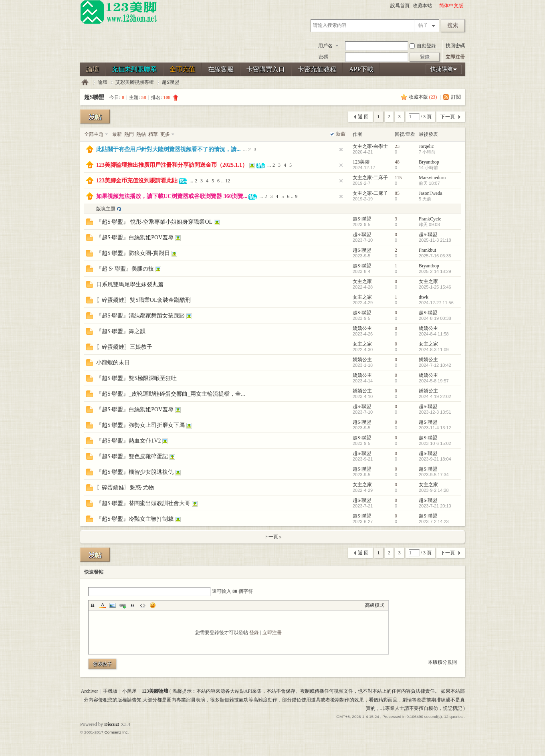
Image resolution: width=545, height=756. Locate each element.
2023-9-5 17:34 (434, 475)
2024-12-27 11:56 (436, 303)
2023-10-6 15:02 (435, 443)
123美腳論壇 (85, 82)
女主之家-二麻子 (370, 178)
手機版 (110, 691)
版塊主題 (106, 209)
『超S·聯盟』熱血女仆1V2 (128, 441)
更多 (165, 134)
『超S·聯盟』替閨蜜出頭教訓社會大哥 (143, 503)
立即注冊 (455, 57)
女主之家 (362, 281)
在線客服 (221, 69)
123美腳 (361, 162)
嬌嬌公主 (362, 328)
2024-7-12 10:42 (435, 365)
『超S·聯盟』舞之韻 (121, 331)
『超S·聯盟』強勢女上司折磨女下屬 (140, 425)
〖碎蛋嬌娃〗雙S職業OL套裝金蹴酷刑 (143, 300)
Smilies (153, 605)
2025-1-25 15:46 (435, 287)
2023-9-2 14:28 (434, 490)
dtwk (424, 297)
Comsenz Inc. (116, 732)
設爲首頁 (400, 6)
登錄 (254, 633)
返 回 (363, 117)
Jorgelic (426, 146)
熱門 (129, 134)
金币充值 (182, 69)
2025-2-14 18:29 (435, 271)
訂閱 (456, 97)
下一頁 (448, 117)
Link (123, 605)
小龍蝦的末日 (113, 363)
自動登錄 (423, 46)
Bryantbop (429, 162)
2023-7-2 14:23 (434, 522)
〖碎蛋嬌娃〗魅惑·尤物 (125, 488)
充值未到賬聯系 (134, 69)
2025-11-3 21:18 (435, 240)
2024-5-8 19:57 (434, 381)
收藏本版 (423, 97)
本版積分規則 (442, 662)
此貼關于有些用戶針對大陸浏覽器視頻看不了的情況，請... (169, 149)
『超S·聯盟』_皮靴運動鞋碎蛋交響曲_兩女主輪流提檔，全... (171, 394)
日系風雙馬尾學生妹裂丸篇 (130, 284)
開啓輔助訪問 (436, 6)
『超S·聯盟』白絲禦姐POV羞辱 (135, 238)
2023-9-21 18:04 (435, 459)
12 (228, 181)
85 (397, 193)
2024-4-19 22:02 (435, 396)
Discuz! (112, 724)
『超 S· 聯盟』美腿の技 (125, 269)
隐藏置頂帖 (341, 150)
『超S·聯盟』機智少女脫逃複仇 (135, 472)
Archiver (90, 691)
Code (143, 605)
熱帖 (141, 134)
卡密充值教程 (317, 69)
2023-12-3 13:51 (435, 412)
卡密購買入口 (266, 69)
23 (397, 146)
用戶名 (325, 46)
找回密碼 (455, 46)
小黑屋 (129, 691)
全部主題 (94, 134)
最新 (117, 134)
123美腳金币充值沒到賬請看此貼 (137, 181)
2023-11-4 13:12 (435, 428)
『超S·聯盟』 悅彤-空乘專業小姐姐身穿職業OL (154, 222)
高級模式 (375, 605)
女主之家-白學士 (370, 146)
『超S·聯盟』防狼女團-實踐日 (133, 253)
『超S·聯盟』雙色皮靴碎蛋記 (132, 456)
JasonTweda (430, 193)
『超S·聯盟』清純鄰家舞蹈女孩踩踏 (140, 316)
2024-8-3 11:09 (434, 350)
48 (397, 162)
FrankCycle (430, 219)
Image (113, 605)
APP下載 (361, 69)
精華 (153, 134)
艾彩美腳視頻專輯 (135, 82)
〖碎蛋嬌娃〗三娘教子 (124, 347)
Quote (133, 605)
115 (398, 178)
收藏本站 (422, 6)
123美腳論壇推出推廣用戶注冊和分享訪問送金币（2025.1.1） (172, 165)
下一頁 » (273, 537)
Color (103, 605)
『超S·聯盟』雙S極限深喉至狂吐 (136, 378)
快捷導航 (442, 69)
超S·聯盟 (362, 219)
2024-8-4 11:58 (434, 334)
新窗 (341, 134)
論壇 (93, 69)
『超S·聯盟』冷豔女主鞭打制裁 (135, 519)
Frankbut (427, 250)
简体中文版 (451, 6)
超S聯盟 (171, 82)
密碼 (323, 57)
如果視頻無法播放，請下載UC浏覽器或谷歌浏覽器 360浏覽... (172, 196)
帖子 (423, 25)
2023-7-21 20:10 (435, 506)
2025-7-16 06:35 (435, 256)
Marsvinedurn (432, 178)
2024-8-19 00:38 (435, 318)
